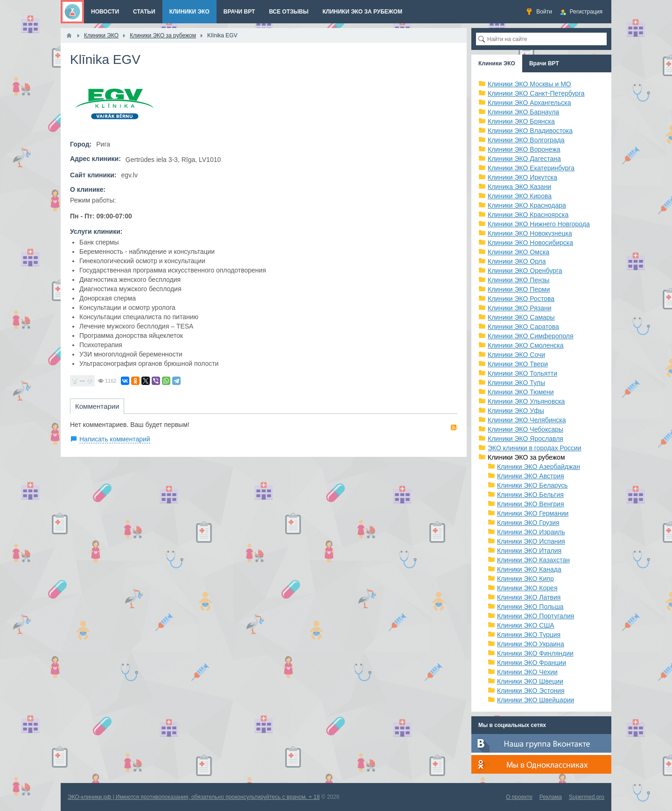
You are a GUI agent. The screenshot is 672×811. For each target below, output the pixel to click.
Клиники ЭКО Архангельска (529, 103)
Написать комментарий (115, 439)
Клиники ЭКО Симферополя (531, 336)
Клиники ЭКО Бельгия (530, 495)
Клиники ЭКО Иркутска (522, 177)
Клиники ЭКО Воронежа (524, 149)
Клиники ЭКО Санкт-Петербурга (536, 93)
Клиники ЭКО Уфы (516, 411)
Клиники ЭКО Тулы (516, 383)
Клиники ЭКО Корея (527, 588)
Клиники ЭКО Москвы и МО (529, 84)
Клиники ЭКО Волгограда (526, 140)
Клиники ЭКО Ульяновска (526, 401)
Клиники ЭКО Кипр (525, 579)
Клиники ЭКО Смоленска (526, 345)
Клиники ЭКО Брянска (521, 121)
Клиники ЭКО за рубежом (526, 457)
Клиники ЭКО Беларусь (532, 485)
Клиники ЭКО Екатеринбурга (531, 168)
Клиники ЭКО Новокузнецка (530, 233)
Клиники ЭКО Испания (531, 541)
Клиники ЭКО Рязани (520, 308)
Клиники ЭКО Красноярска (528, 215)
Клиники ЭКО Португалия (535, 616)
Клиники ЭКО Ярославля (525, 439)
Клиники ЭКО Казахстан (533, 560)
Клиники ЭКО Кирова (520, 196)
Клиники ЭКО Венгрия (531, 504)
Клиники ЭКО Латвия (529, 597)
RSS (454, 427)
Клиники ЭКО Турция (529, 635)
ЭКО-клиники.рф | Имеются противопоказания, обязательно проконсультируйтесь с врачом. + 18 (194, 797)
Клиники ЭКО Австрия (531, 476)
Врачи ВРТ (544, 63)
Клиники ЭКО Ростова (521, 299)
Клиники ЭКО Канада (529, 569)
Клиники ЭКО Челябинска (527, 420)
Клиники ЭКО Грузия (528, 523)
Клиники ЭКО (497, 63)
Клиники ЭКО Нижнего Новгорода (539, 224)
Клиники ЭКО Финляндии (535, 653)
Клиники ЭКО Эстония (531, 691)
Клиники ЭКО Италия (529, 551)
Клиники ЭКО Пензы (518, 280)
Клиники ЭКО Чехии (527, 672)
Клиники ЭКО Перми (519, 289)
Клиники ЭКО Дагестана (524, 159)
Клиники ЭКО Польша (530, 607)
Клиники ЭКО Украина (531, 644)
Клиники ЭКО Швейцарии (535, 700)
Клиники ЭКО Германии (533, 513)
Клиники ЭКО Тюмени (521, 392)
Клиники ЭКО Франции (532, 663)
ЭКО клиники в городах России (535, 448)
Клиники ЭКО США (526, 625)
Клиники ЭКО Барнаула (523, 112)
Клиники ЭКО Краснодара (527, 205)
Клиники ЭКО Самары (521, 317)
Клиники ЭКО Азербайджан (539, 467)
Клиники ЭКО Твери (518, 364)
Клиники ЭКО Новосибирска (530, 243)
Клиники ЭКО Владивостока (530, 131)
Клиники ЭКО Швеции (530, 681)
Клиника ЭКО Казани (519, 187)
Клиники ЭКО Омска (518, 252)
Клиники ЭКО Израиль (531, 532)
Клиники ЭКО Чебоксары (525, 429)
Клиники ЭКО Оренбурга (525, 271)
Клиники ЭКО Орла (517, 261)
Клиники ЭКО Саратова (523, 327)
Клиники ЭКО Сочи (516, 355)
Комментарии (97, 406)
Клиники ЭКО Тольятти (522, 373)
